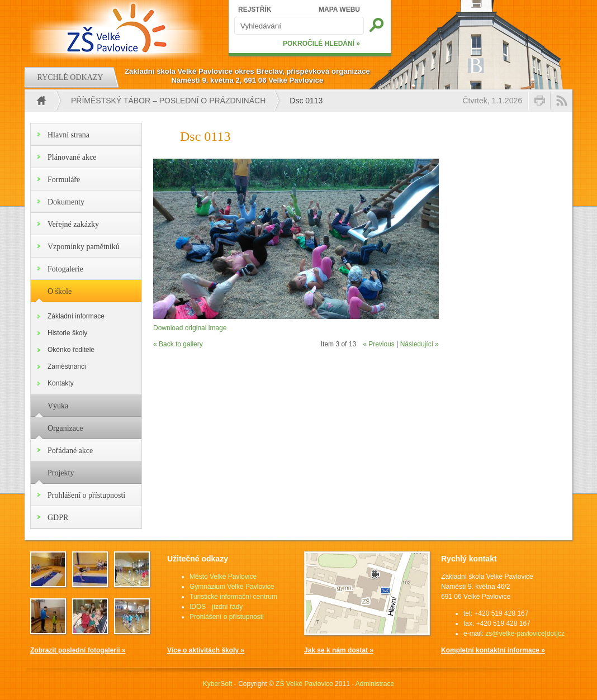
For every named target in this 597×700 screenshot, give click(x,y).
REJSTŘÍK (255, 9)
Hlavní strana (68, 135)
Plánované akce (72, 157)
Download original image (190, 328)
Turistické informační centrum (233, 597)
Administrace (375, 684)
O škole (60, 291)
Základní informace (76, 316)
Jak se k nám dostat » (339, 650)
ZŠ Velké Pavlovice (304, 684)
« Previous (379, 344)
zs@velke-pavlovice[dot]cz (525, 634)
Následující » (420, 344)
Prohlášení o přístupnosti (86, 495)
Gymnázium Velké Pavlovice (232, 587)
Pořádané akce (70, 451)
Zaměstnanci (67, 366)
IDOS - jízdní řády (216, 607)
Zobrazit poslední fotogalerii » (78, 650)
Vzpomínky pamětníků (84, 247)
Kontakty (61, 383)
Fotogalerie (65, 269)
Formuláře (64, 180)
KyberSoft (218, 684)
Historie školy (67, 333)
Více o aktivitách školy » (206, 650)
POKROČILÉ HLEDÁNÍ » (321, 44)
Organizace (65, 428)
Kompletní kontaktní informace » (493, 650)
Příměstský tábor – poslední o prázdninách (168, 101)
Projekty (61, 473)
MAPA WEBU (339, 9)
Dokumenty (66, 202)
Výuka (58, 406)
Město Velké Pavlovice (223, 577)
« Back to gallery (178, 344)
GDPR (58, 518)
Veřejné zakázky (73, 224)
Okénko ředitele (71, 350)
